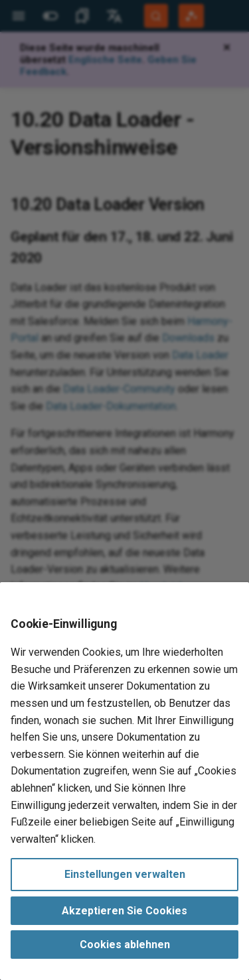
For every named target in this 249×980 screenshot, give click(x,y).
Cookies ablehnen (125, 945)
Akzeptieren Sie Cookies (124, 911)
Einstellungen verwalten (125, 874)
